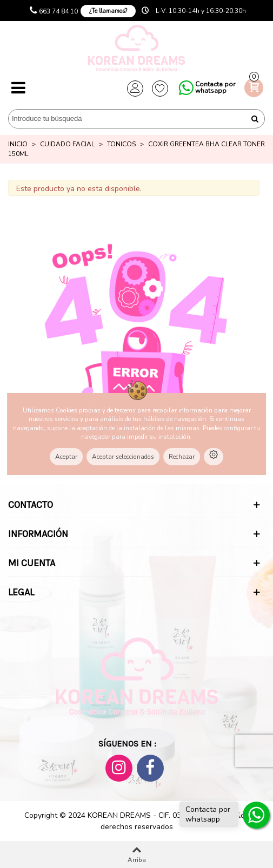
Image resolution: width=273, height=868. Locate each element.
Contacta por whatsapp (215, 87)
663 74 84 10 (58, 11)
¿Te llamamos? (108, 11)
